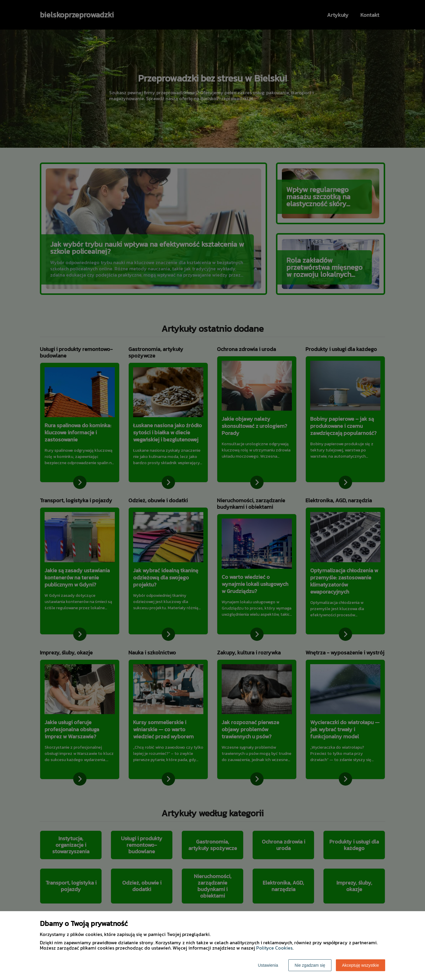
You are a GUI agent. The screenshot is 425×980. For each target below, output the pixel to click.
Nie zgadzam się (310, 965)
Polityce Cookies (274, 948)
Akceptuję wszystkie (361, 965)
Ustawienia (268, 965)
